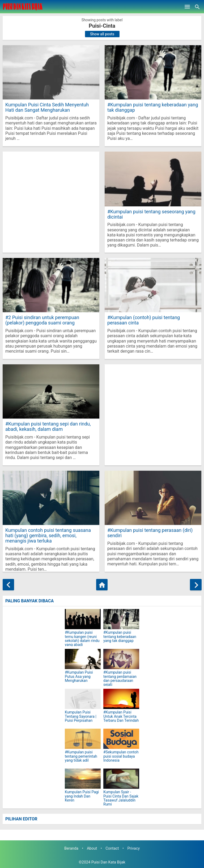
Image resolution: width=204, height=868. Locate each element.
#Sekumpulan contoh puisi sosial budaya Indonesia (121, 756)
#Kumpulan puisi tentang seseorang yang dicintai (151, 214)
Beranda (71, 848)
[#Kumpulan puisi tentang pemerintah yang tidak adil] (83, 739)
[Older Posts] (196, 585)
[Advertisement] (51, 202)
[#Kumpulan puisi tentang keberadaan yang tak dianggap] (121, 619)
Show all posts (102, 34)
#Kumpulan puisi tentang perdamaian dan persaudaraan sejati (120, 679)
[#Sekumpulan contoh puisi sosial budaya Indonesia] (121, 739)
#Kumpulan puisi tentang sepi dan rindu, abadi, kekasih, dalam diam (48, 426)
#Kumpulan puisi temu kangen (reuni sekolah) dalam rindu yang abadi (82, 639)
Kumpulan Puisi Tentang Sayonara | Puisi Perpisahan (81, 716)
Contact (112, 848)
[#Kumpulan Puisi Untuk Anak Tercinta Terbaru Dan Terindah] (121, 699)
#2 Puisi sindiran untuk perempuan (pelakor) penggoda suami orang (42, 320)
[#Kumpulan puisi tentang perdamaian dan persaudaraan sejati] (121, 659)
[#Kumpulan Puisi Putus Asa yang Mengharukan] (83, 659)
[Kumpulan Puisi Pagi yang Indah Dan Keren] (83, 779)
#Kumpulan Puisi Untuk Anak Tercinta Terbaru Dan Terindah (121, 716)
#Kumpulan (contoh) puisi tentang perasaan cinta (144, 320)
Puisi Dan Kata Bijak (108, 862)
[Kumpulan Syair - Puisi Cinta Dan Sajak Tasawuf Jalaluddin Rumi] (121, 779)
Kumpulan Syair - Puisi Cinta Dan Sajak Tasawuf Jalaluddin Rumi (121, 798)
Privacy (134, 848)
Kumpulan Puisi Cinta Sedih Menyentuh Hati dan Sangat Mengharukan (47, 107)
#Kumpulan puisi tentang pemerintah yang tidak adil (81, 756)
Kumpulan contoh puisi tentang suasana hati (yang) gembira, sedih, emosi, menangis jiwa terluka (48, 535)
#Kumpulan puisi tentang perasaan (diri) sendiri (150, 533)
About (92, 848)
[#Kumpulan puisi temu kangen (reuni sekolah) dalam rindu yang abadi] (83, 619)
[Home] (102, 585)
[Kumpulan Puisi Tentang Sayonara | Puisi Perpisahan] (83, 699)
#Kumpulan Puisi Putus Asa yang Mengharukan (79, 677)
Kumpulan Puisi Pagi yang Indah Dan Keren (82, 796)
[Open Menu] (187, 7)
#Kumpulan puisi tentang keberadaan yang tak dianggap (153, 107)
